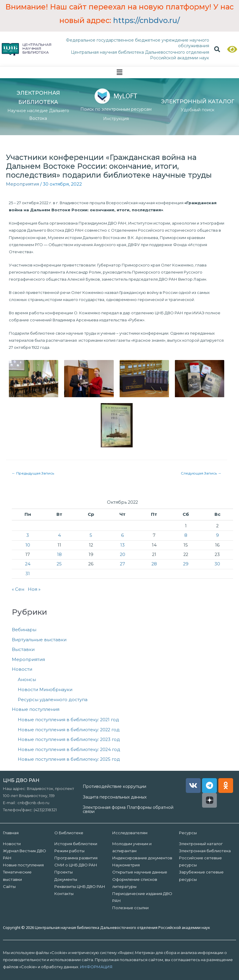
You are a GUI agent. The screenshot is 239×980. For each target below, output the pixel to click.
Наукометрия (126, 865)
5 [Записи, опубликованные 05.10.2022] (91, 535)
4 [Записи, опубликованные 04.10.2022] (59, 535)
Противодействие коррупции (114, 786)
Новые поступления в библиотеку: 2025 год (69, 759)
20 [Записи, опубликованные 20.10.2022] (123, 554)
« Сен (18, 589)
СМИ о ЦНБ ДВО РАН (76, 865)
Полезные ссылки (130, 908)
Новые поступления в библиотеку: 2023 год (69, 740)
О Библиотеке (69, 833)
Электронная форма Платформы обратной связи (128, 809)
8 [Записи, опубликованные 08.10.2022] (186, 535)
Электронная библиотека (205, 851)
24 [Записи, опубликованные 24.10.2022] (28, 564)
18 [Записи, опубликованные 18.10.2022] (59, 554)
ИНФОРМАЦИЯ (96, 967)
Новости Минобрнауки (45, 690)
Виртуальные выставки (39, 640)
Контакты (64, 894)
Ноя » (34, 589)
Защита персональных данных (115, 797)
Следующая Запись (201, 473)
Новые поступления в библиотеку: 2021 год (68, 720)
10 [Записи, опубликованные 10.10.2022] (28, 545)
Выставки (23, 649)
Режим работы (69, 851)
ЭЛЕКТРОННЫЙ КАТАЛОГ (198, 102)
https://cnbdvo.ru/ (147, 20)
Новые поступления (36, 709)
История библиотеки (76, 844)
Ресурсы (188, 833)
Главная (11, 833)
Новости (22, 669)
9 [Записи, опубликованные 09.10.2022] (217, 535)
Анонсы (27, 680)
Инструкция (116, 119)
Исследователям (130, 833)
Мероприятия (22, 184)
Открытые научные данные (140, 872)
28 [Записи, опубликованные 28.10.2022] (154, 564)
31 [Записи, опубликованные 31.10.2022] (28, 574)
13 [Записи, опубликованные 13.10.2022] (122, 545)
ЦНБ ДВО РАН (21, 780)
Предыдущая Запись (33, 473)
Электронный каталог (201, 844)
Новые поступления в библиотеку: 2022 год (69, 730)
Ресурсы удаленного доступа (53, 700)
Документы (66, 879)
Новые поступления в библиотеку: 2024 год (69, 750)
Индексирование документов (142, 858)
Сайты (9, 886)
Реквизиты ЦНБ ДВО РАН (80, 886)
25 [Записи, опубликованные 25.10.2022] (59, 564)
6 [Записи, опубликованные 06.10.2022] (122, 535)
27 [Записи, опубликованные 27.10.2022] (122, 564)
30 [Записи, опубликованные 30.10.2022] (217, 564)
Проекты (64, 872)
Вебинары (24, 630)
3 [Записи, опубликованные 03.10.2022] (28, 535)
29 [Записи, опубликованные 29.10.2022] (186, 564)
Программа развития (76, 858)
